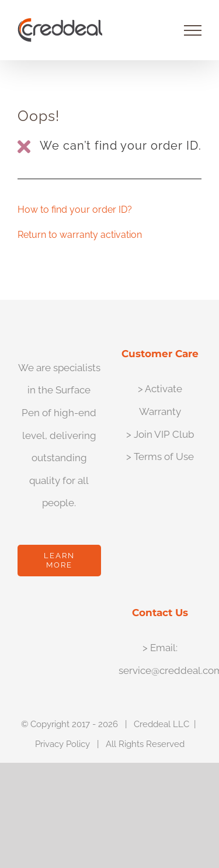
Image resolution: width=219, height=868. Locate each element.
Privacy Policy (62, 744)
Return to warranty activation (80, 235)
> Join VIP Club (160, 434)
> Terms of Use (160, 457)
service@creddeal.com (160, 670)
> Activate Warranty (160, 400)
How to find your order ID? (75, 210)
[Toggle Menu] (193, 30)
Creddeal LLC (161, 724)
